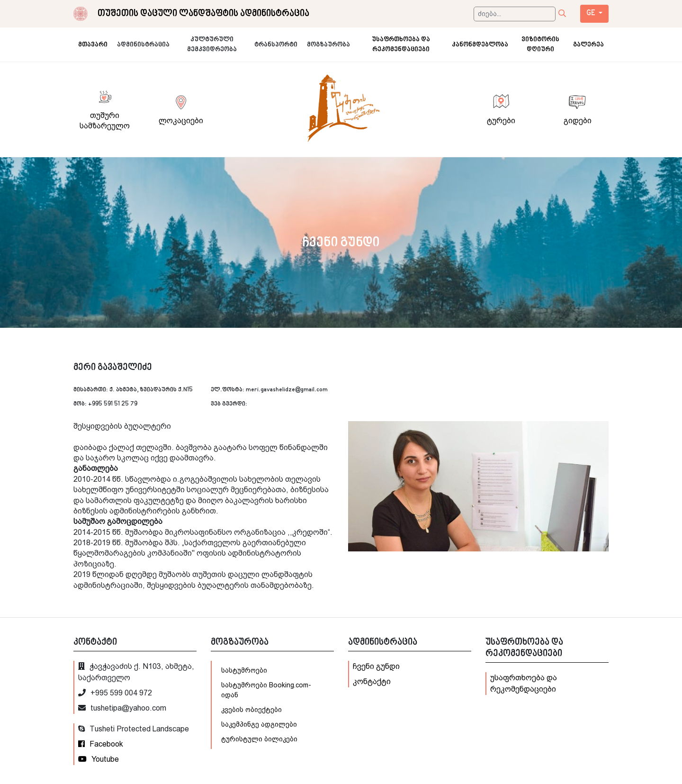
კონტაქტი (372, 681)
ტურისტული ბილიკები (259, 739)
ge (592, 14)
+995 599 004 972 (115, 693)
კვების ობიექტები (251, 710)
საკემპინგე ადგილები (259, 724)
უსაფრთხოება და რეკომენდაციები (524, 683)
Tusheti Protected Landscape (134, 729)
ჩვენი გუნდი (376, 666)
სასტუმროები (244, 670)
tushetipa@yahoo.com (122, 708)
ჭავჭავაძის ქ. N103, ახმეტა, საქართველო (136, 672)
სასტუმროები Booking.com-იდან (266, 690)
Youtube (99, 759)
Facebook (101, 744)
